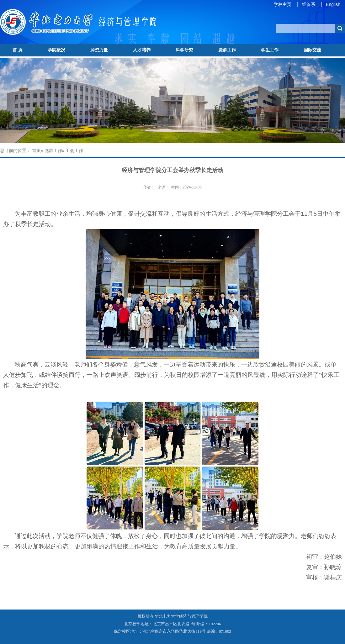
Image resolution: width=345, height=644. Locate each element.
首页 (36, 150)
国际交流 (312, 50)
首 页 (18, 50)
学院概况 (56, 50)
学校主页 (283, 4)
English (333, 4)
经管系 (309, 4)
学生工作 (270, 50)
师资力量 (99, 50)
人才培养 (142, 50)
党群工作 (227, 50)
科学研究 (184, 50)
